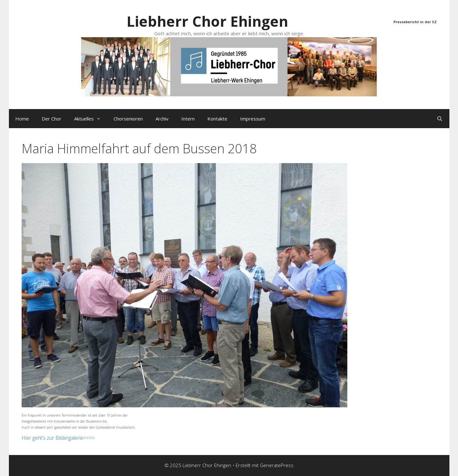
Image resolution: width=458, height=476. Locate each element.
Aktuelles (91, 119)
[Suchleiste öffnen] (440, 119)
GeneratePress (277, 465)
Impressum (253, 119)
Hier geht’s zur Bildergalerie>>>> (58, 438)
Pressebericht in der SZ (415, 22)
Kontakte (217, 119)
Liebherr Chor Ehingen (207, 21)
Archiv (162, 119)
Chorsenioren (128, 119)
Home (22, 119)
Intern (188, 119)
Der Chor (52, 119)
